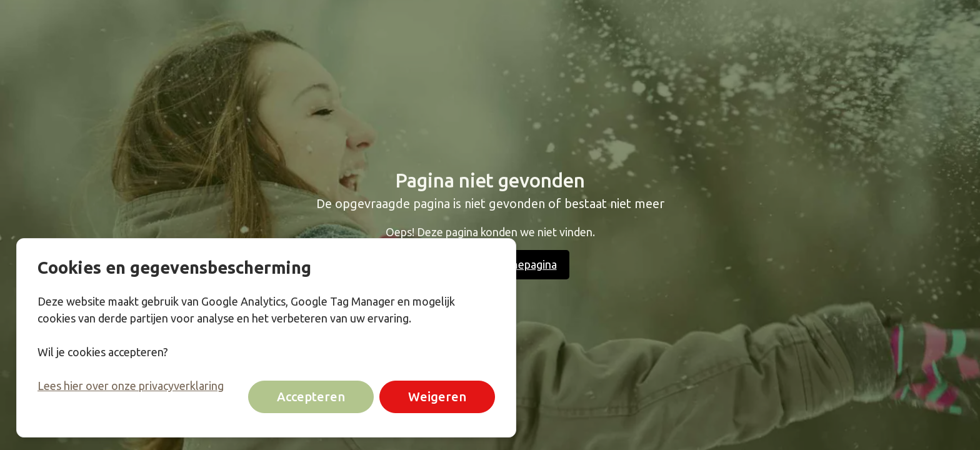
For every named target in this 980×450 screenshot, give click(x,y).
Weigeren (437, 397)
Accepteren (311, 397)
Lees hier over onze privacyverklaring (131, 386)
